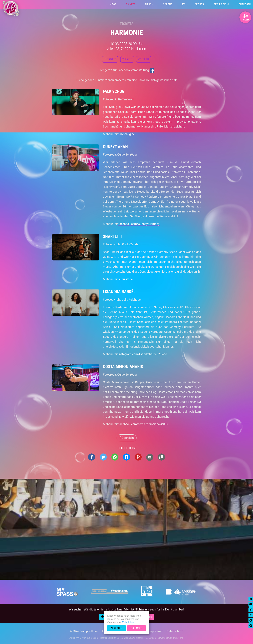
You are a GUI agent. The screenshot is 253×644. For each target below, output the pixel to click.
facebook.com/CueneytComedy (139, 224)
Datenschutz (175, 631)
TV (183, 4)
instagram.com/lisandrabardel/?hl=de (143, 354)
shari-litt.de (126, 279)
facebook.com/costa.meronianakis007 (143, 424)
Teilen (144, 59)
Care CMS (120, 638)
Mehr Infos (128, 622)
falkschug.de (127, 134)
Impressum (156, 631)
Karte (127, 59)
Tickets (131, 4)
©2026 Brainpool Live (84, 631)
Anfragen (245, 4)
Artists (199, 4)
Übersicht (127, 438)
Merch (149, 4)
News (113, 4)
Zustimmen (137, 628)
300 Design (92, 638)
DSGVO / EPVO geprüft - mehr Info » (165, 638)
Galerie (168, 4)
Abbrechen (117, 628)
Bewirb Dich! (221, 4)
